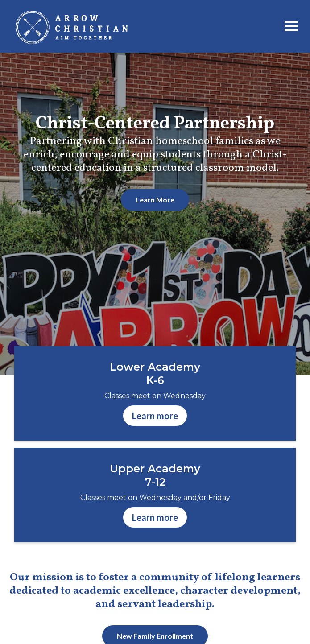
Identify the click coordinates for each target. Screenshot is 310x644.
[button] (291, 26)
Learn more (155, 416)
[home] (132, 26)
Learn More (155, 200)
